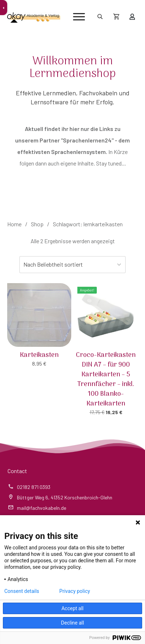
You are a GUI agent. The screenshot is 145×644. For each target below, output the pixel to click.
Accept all (73, 608)
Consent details (22, 591)
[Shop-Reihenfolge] (73, 265)
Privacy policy (75, 591)
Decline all (73, 623)
